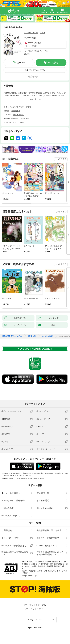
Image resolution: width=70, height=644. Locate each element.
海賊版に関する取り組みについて (15, 553)
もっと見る (60, 159)
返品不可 (27, 54)
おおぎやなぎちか (31, 33)
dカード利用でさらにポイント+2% (35, 51)
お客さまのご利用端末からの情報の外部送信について (50, 553)
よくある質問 (43, 500)
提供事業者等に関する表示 (49, 530)
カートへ (21, 63)
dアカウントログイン (11, 516)
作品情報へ (34, 77)
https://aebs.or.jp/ (30, 575)
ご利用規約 (7, 530)
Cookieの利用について (47, 546)
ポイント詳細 (30, 46)
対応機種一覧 (43, 493)
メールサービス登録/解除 (13, 500)
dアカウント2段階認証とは (14, 546)
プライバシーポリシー (12, 538)
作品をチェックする (37, 70)
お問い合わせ (8, 508)
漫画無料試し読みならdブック (12, 336)
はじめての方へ (11, 493)
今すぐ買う (53, 63)
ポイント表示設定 (45, 508)
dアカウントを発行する (35, 605)
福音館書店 (16, 111)
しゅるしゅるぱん (47, 336)
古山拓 (43, 33)
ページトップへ (35, 620)
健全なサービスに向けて (48, 538)
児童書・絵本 (18, 115)
